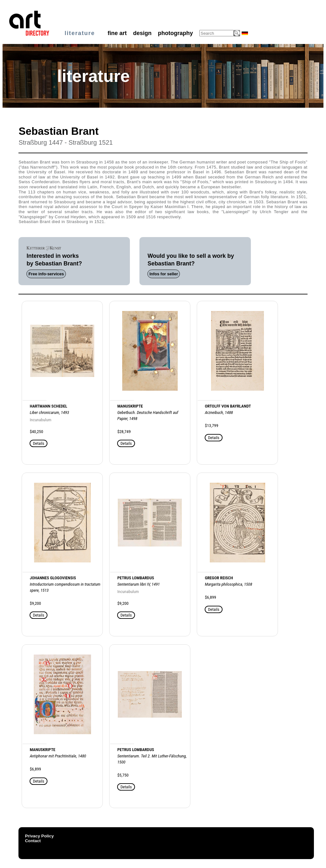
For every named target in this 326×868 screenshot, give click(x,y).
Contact (33, 841)
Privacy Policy (39, 836)
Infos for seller (164, 274)
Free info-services (46, 274)
